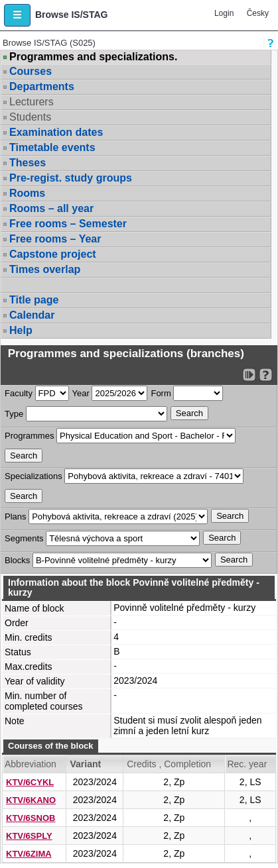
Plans (16, 516)
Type (14, 414)
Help (21, 330)
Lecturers (32, 102)
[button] (17, 15)
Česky (258, 13)
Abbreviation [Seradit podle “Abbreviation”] (31, 764)
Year (81, 393)
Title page (34, 300)
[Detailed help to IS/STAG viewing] (266, 375)
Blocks (17, 560)
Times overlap (45, 269)
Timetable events (52, 147)
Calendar (32, 315)
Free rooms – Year (55, 239)
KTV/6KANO (31, 800)
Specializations (34, 476)
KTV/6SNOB (31, 818)
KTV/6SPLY (29, 836)
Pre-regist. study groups (71, 178)
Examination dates (56, 132)
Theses (28, 163)
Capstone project (53, 254)
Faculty (19, 393)
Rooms (27, 193)
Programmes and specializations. (93, 57)
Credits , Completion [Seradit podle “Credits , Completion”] (169, 764)
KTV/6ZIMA (29, 854)
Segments (24, 538)
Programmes (29, 436)
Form (161, 393)
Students (30, 117)
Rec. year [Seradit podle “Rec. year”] (247, 764)
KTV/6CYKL (30, 782)
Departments (42, 86)
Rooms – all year (51, 208)
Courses (31, 71)
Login (224, 13)
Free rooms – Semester (68, 224)
